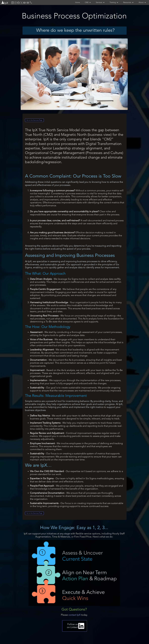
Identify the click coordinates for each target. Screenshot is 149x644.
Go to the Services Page (34, 120)
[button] (88, 2)
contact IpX (74, 615)
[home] (5, 2)
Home (78, 2)
